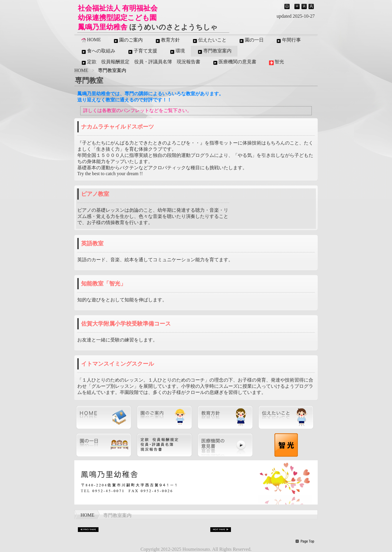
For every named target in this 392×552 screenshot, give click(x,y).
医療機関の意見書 (234, 62)
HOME (91, 40)
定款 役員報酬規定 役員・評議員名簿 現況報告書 (140, 62)
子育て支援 (142, 51)
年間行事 (288, 40)
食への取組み (98, 51)
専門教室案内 (214, 51)
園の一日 (251, 40)
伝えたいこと (209, 40)
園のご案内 (128, 40)
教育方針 (167, 40)
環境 (177, 51)
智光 (276, 62)
